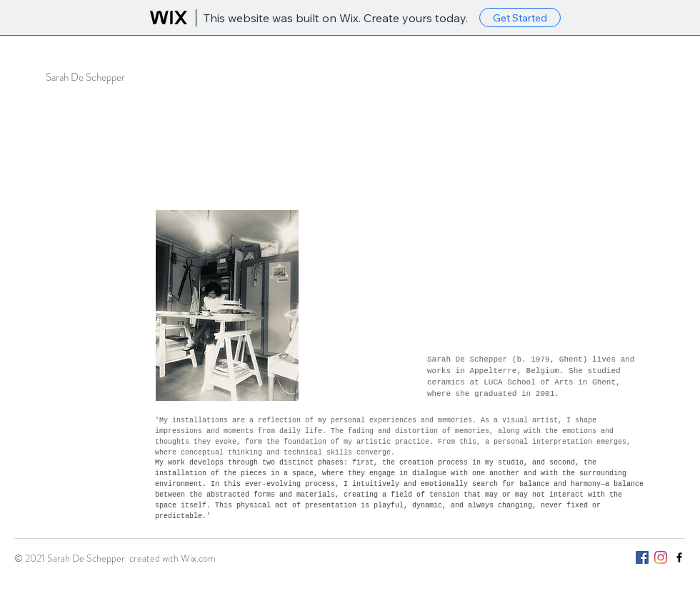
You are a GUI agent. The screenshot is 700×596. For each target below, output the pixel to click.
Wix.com (198, 558)
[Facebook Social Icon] (642, 557)
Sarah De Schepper (85, 77)
